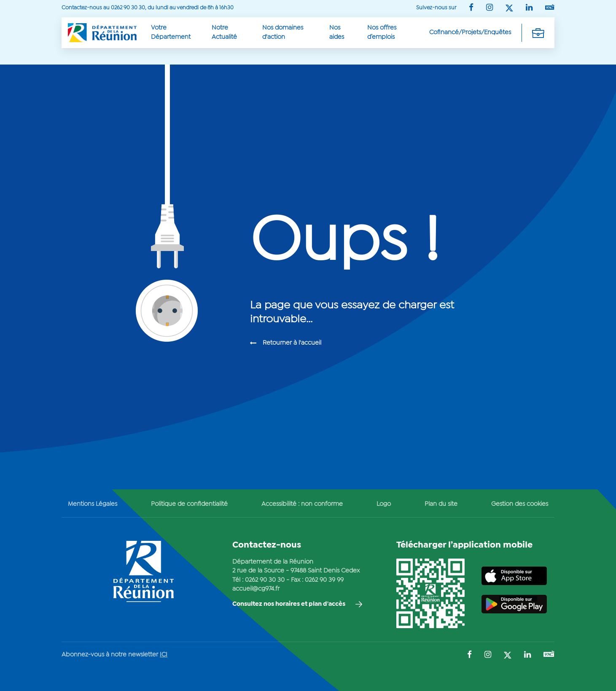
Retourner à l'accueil (292, 343)
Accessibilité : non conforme (302, 504)
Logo (384, 504)
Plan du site (441, 504)
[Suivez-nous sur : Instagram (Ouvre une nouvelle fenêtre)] (490, 8)
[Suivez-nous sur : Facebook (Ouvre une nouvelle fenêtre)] (471, 8)
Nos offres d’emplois (382, 32)
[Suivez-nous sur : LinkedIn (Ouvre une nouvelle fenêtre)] (529, 8)
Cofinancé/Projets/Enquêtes (470, 32)
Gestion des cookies (520, 504)
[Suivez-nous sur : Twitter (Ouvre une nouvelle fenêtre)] (509, 9)
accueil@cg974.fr (256, 589)
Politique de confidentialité (189, 504)
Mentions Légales (93, 504)
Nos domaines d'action (283, 32)
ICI (164, 655)
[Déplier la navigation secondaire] (538, 32)
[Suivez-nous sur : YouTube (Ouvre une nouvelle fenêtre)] (550, 8)
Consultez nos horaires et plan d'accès (289, 604)
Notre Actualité (224, 32)
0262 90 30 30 (265, 580)
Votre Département (171, 32)
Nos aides (337, 32)
